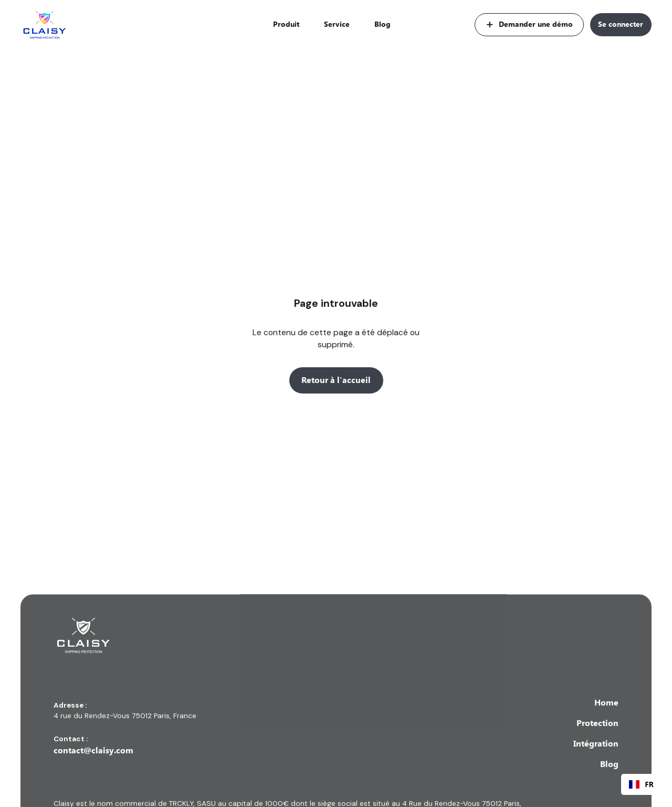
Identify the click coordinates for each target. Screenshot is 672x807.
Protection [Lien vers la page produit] (597, 735)
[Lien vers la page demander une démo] (529, 24)
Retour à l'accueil (336, 380)
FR (641, 784)
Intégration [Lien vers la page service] (596, 755)
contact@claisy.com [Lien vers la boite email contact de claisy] (93, 762)
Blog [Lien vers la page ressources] (382, 24)
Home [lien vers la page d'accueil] (606, 714)
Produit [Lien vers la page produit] (286, 24)
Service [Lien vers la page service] (337, 24)
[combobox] (641, 784)
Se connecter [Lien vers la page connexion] (621, 24)
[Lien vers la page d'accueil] (45, 25)
